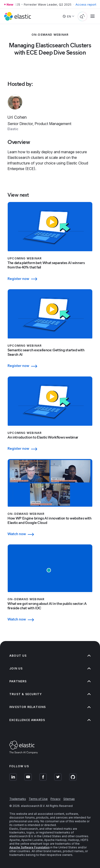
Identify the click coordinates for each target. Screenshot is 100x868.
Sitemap (69, 799)
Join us (50, 668)
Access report (86, 4)
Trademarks (18, 799)
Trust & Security (50, 694)
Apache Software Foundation (29, 847)
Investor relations (50, 707)
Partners (50, 681)
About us (50, 656)
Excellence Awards (50, 720)
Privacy (55, 799)
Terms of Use (38, 799)
